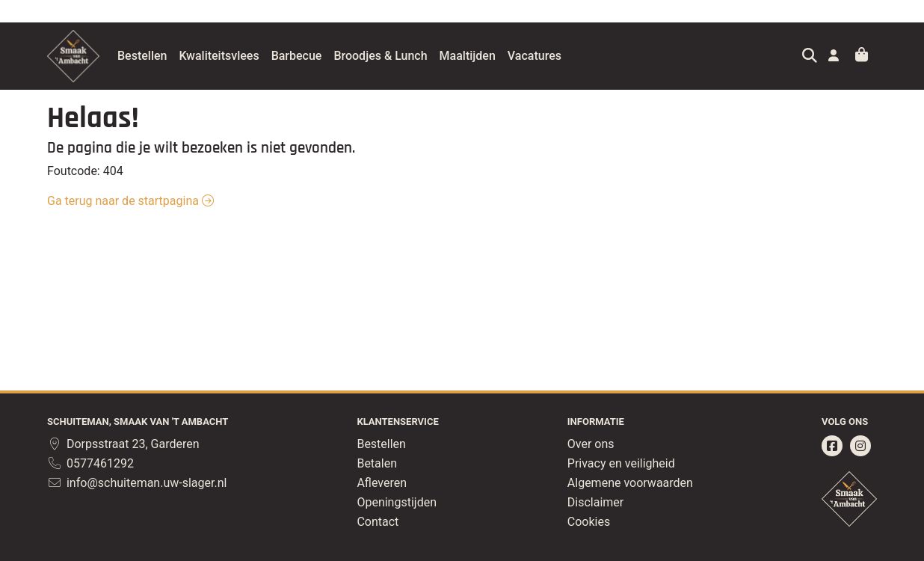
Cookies (589, 522)
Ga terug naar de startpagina (130, 201)
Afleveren (382, 483)
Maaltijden (505, 56)
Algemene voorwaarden (630, 483)
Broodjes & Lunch (418, 56)
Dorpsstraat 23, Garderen (123, 444)
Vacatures (572, 56)
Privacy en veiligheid (621, 463)
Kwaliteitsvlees (256, 56)
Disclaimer (595, 502)
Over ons (591, 444)
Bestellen (179, 56)
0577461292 (90, 463)
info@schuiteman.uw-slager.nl (137, 483)
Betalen (377, 463)
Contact (378, 522)
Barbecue (334, 56)
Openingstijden (397, 502)
